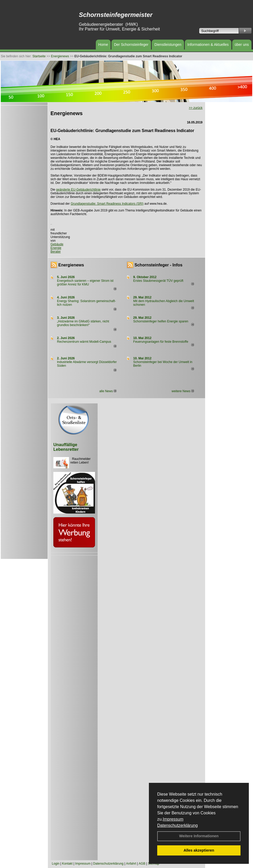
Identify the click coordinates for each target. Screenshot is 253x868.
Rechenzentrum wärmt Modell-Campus (84, 342)
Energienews (71, 265)
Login (56, 864)
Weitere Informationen (199, 836)
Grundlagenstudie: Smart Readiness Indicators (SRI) (107, 204)
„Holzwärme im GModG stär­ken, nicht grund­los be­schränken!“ (83, 323)
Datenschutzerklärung (178, 825)
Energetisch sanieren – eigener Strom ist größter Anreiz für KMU (85, 283)
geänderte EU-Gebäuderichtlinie (78, 190)
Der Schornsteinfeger (131, 45)
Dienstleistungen (168, 45)
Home (103, 45)
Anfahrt (131, 864)
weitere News (183, 391)
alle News (108, 391)
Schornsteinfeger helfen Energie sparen (161, 321)
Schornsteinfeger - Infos (159, 265)
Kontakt (67, 864)
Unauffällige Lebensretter (66, 447)
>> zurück (196, 108)
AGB (142, 864)
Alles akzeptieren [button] (199, 850)
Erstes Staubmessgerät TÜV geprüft (158, 281)
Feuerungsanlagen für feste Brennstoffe (161, 342)
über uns (242, 45)
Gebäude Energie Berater (57, 248)
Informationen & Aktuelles (208, 45)
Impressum (173, 819)
